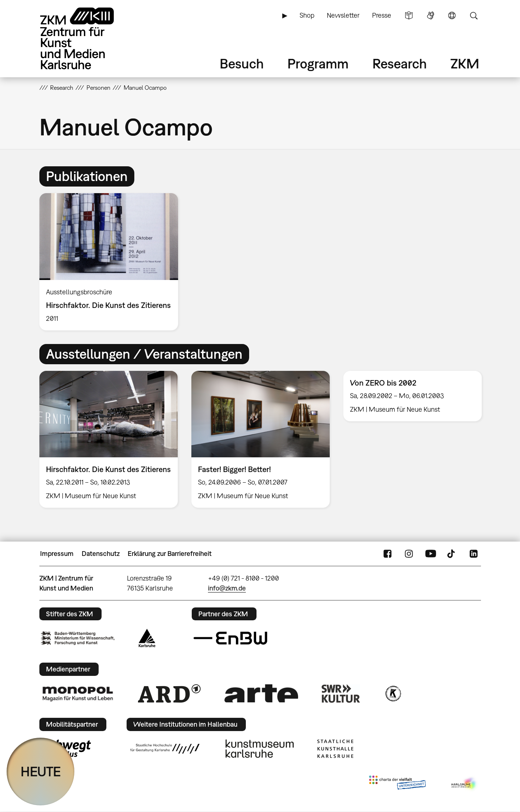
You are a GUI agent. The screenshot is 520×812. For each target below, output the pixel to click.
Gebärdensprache (431, 15)
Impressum (57, 554)
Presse (382, 15)
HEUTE (41, 771)
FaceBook (388, 554)
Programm (318, 63)
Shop (307, 15)
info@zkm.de (227, 588)
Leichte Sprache (409, 15)
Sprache (452, 15)
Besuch (242, 63)
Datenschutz (101, 554)
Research (400, 63)
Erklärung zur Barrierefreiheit (170, 554)
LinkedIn (474, 554)
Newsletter (343, 15)
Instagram (409, 554)
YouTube (431, 554)
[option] (112, 262)
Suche (474, 15)
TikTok (452, 554)
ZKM (465, 63)
